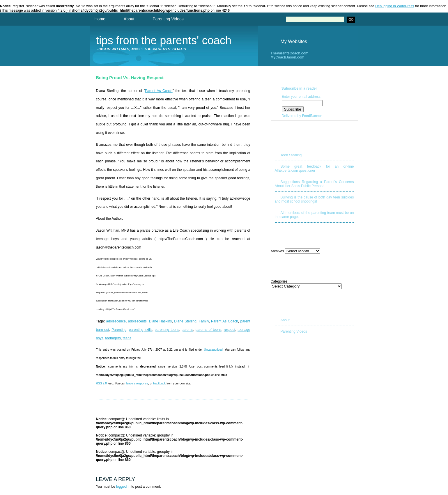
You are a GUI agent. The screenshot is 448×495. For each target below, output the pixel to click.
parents (187, 330)
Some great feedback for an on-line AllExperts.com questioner (314, 169)
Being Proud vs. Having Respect (130, 78)
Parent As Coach (159, 91)
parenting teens (167, 330)
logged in (123, 487)
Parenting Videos (168, 19)
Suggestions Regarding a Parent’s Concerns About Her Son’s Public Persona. (314, 184)
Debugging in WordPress (395, 7)
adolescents (137, 322)
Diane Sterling (185, 322)
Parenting (119, 330)
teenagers (113, 339)
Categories (279, 282)
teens (127, 339)
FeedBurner (312, 116)
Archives (277, 252)
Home (100, 19)
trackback (159, 384)
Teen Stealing (291, 156)
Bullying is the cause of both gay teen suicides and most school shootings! (314, 200)
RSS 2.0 (101, 384)
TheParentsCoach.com (290, 54)
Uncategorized (213, 350)
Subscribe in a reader (299, 89)
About (129, 19)
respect (230, 330)
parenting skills (140, 330)
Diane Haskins (161, 322)
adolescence (116, 322)
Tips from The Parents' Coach (164, 41)
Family (204, 322)
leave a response (137, 384)
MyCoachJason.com (288, 58)
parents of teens (209, 330)
